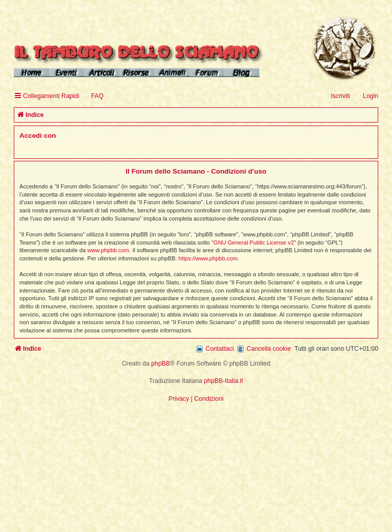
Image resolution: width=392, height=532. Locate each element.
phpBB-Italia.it (224, 381)
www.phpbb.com (108, 250)
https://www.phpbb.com (208, 258)
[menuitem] (93, 96)
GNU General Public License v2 (254, 243)
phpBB (161, 364)
